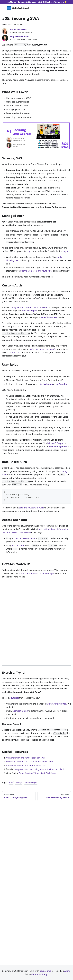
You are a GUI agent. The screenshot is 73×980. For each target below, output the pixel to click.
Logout (66, 251)
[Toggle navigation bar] (4, 8)
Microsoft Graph (55, 443)
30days (19, 783)
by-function (62, 384)
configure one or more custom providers (29, 307)
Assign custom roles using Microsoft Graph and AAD (39, 769)
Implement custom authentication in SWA (26, 765)
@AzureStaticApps (40, 974)
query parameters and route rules (36, 271)
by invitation (46, 384)
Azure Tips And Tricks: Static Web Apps (37, 573)
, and (42, 349)
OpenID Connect (49, 317)
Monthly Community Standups (23, 2)
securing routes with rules (31, 508)
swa (11, 783)
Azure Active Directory (57, 704)
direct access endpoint (24, 538)
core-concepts (31, 783)
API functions (18, 545)
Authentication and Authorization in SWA (25, 758)
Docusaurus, (46, 971)
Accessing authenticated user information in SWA (29, 762)
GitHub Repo (48, 2)
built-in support (30, 311)
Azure (67, 971)
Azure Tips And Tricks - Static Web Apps (37, 773)
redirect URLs (15, 352)
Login (30, 251)
